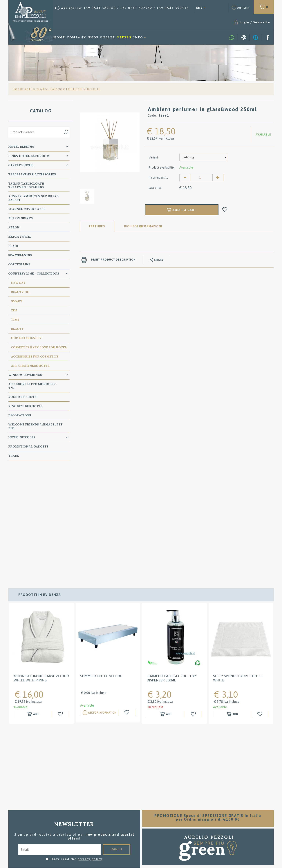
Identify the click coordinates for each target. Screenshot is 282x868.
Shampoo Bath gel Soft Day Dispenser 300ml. (171, 565)
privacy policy (90, 746)
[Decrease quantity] (185, 178)
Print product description (113, 260)
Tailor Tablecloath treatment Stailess (26, 185)
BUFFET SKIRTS (20, 218)
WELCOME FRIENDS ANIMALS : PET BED (35, 426)
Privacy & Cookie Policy (29, 831)
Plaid (13, 246)
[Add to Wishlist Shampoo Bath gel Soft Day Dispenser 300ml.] (194, 601)
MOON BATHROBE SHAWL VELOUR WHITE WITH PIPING (41, 565)
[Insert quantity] (201, 178)
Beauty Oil (21, 292)
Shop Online (102, 37)
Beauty (17, 329)
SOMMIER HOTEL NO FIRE (101, 563)
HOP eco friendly (26, 338)
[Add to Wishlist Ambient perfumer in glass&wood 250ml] (225, 210)
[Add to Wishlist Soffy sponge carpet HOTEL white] (260, 601)
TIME (15, 320)
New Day (18, 283)
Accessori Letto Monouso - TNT (33, 386)
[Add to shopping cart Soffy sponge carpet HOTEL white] (232, 601)
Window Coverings (25, 375)
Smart (17, 301)
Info (138, 37)
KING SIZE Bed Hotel (25, 406)
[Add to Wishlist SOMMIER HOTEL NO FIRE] (127, 599)
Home (59, 37)
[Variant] (203, 157)
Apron (14, 227)
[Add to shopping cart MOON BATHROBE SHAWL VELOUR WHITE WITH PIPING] (33, 601)
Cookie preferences (67, 831)
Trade (14, 456)
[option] (110, 142)
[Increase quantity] (218, 178)
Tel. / (52, 822)
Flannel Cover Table (27, 209)
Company (77, 37)
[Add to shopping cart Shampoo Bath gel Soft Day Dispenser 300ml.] (166, 601)
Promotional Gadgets (28, 446)
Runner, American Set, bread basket (33, 198)
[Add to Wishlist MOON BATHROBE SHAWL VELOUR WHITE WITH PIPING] (61, 601)
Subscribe (262, 22)
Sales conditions (141, 808)
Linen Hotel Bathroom (29, 156)
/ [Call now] (230, 837)
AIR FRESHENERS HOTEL (84, 89)
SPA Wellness (20, 255)
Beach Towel (20, 237)
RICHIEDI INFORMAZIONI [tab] (143, 226)
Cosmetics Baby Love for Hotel (39, 347)
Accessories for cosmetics (35, 356)
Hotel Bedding (21, 147)
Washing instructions (141, 814)
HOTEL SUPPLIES (22, 437)
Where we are (141, 819)
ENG (199, 8)
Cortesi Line (19, 264)
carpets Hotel (21, 165)
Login (245, 22)
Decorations (20, 415)
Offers (124, 37)
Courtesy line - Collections (48, 89)
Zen (14, 310)
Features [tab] (97, 226)
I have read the (76, 746)
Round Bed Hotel (23, 397)
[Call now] (122, 8)
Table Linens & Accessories (32, 174)
